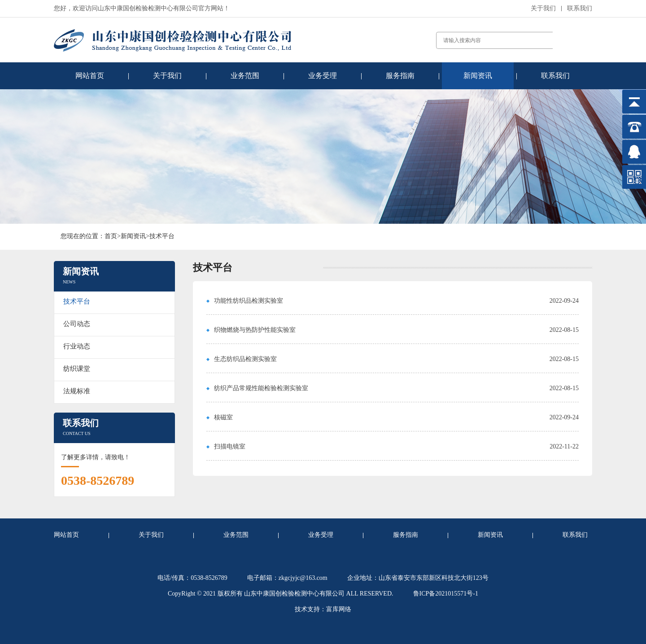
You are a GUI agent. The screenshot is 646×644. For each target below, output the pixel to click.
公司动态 (77, 324)
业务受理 (323, 76)
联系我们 (580, 8)
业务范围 (245, 76)
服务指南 (400, 76)
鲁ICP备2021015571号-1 (446, 594)
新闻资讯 (478, 76)
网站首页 (90, 76)
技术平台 (162, 236)
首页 (111, 236)
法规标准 (77, 391)
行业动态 (77, 346)
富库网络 (339, 609)
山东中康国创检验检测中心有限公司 (294, 594)
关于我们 (543, 8)
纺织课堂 (77, 369)
